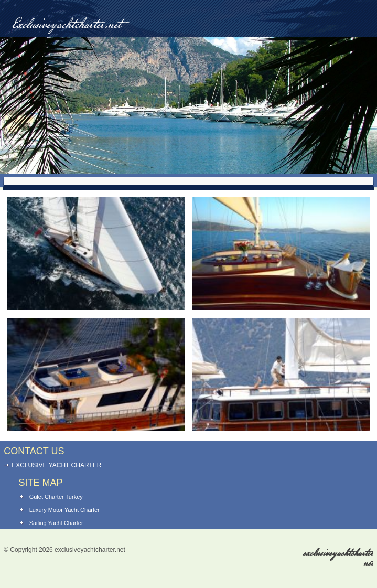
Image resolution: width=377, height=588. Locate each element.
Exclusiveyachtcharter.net (66, 25)
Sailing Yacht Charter (56, 523)
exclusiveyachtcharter (338, 558)
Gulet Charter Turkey (56, 497)
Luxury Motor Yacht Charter (64, 510)
